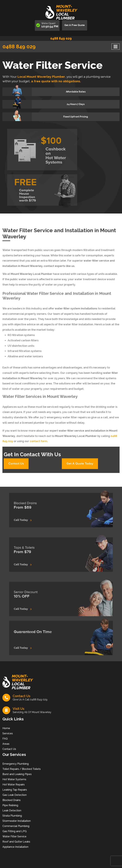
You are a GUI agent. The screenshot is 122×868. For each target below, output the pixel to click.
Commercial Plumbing (16, 827)
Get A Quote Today (81, 464)
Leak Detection (12, 811)
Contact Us (17, 464)
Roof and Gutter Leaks (16, 842)
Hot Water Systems (14, 780)
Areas (6, 744)
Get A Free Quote (75, 25)
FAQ (5, 739)
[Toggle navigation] (116, 47)
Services (8, 734)
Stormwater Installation (17, 822)
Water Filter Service (14, 837)
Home (6, 729)
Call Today (35, 517)
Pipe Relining (10, 806)
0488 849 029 (61, 38)
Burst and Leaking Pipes (17, 775)
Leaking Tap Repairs (15, 790)
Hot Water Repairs (14, 785)
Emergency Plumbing (16, 764)
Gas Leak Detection (15, 796)
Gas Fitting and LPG (15, 832)
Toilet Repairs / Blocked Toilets (22, 770)
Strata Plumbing (12, 816)
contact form (38, 441)
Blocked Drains (12, 801)
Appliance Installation (15, 847)
